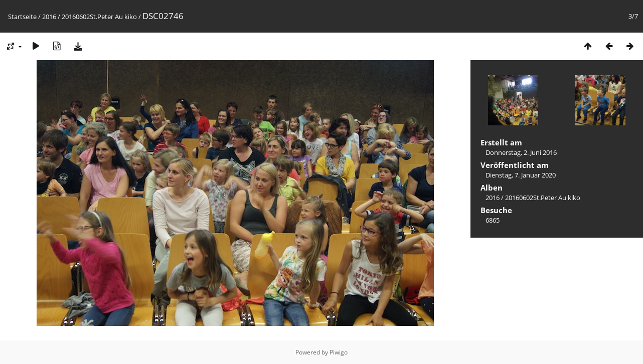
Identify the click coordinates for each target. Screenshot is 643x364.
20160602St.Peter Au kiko (99, 17)
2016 (49, 17)
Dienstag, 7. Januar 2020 (521, 175)
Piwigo (339, 352)
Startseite (22, 17)
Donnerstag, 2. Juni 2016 (521, 152)
